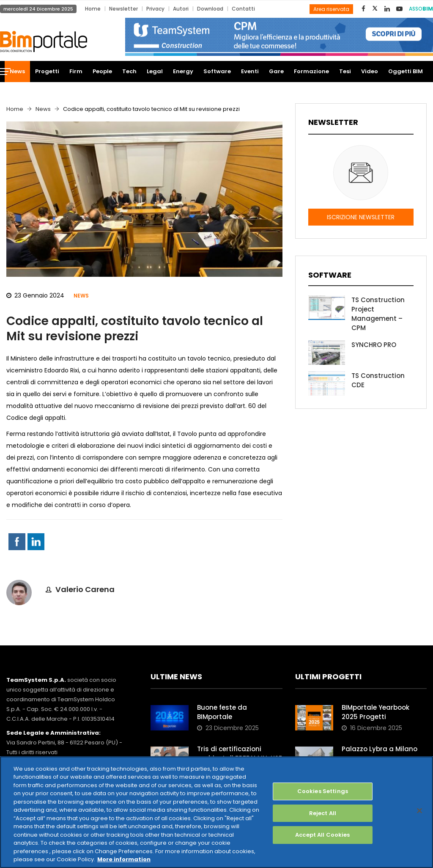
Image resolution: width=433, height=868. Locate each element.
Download (210, 9)
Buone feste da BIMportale (222, 712)
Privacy (155, 9)
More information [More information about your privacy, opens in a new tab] (124, 859)
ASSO (421, 9)
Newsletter (123, 9)
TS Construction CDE (378, 380)
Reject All (323, 813)
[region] (216, 812)
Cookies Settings (323, 791)
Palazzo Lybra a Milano (380, 749)
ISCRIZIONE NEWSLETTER (361, 217)
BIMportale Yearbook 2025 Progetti (375, 712)
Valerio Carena (85, 589)
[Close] (419, 810)
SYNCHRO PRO (374, 345)
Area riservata (331, 9)
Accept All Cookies (322, 835)
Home (93, 9)
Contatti (243, 9)
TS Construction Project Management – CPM (378, 314)
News (43, 109)
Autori (181, 9)
